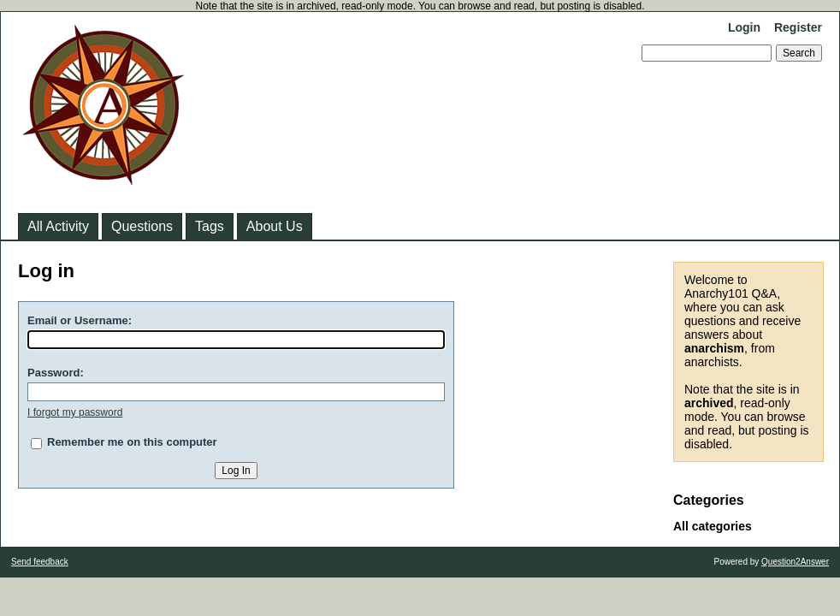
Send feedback (40, 562)
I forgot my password (75, 412)
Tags (210, 226)
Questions (142, 226)
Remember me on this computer (132, 442)
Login (744, 27)
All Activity (58, 226)
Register (798, 27)
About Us (275, 226)
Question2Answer (795, 562)
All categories (713, 526)
